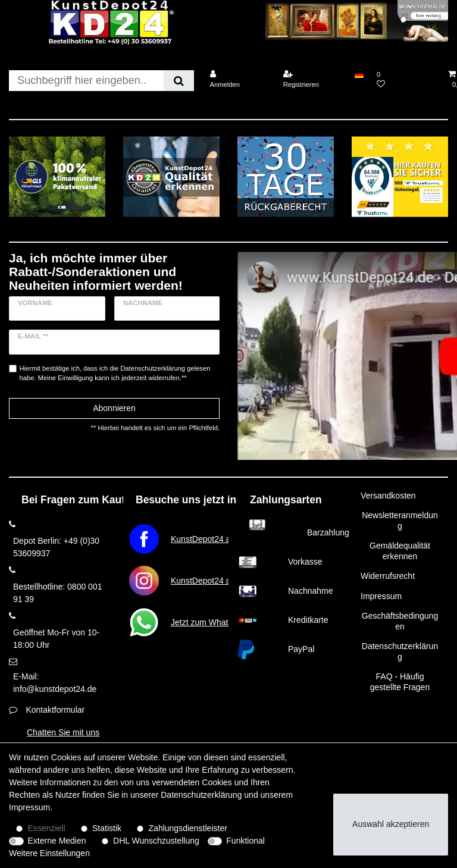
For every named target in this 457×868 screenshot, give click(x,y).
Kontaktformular (55, 710)
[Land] (359, 74)
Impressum (381, 596)
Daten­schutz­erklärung (201, 795)
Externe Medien (57, 841)
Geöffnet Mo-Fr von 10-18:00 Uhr (56, 639)
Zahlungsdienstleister (188, 828)
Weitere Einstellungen (49, 853)
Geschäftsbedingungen (400, 621)
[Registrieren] (312, 79)
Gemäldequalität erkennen (400, 551)
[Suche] (179, 81)
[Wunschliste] (406, 79)
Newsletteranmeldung (400, 521)
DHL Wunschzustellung (156, 841)
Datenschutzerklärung (400, 651)
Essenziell (47, 828)
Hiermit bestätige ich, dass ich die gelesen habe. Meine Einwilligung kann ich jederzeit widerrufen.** (115, 373)
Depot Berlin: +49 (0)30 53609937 (56, 547)
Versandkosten (388, 496)
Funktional (245, 841)
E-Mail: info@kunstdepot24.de (55, 683)
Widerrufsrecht (388, 576)
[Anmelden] (239, 79)
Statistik (107, 828)
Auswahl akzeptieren (391, 824)
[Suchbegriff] (86, 81)
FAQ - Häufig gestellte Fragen (400, 682)
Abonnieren (114, 408)
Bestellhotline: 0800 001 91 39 (57, 593)
